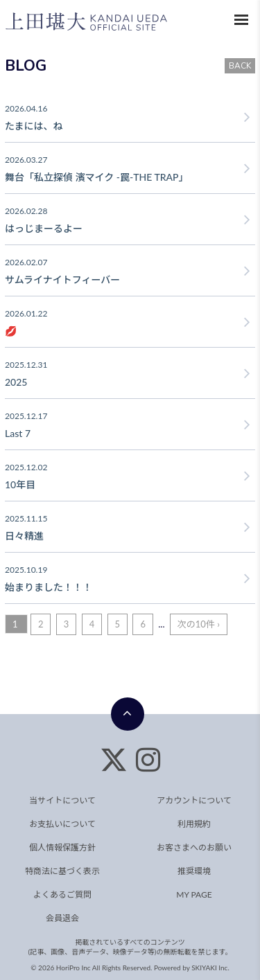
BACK (240, 66)
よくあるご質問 (62, 894)
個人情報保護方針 (62, 847)
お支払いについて (62, 824)
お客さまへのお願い (194, 847)
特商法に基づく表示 (62, 871)
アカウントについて (194, 800)
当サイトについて (62, 800)
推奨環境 (194, 871)
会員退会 (62, 918)
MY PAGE (194, 894)
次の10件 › (199, 624)
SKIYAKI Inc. (210, 968)
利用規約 (194, 824)
